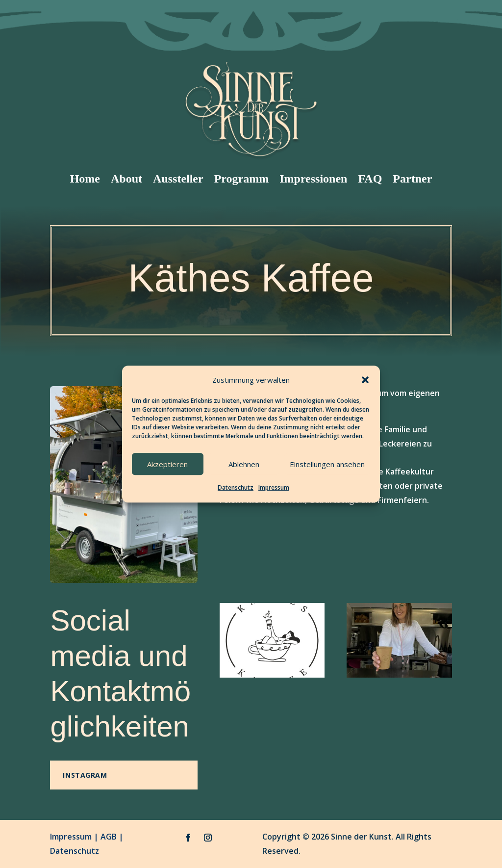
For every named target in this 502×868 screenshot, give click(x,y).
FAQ (370, 179)
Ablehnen (244, 464)
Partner (412, 179)
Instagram (85, 775)
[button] (365, 380)
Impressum (274, 488)
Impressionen (313, 179)
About (126, 179)
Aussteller (178, 179)
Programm (242, 179)
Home (85, 179)
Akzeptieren (167, 464)
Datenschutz (236, 488)
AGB (109, 837)
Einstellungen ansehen (327, 464)
